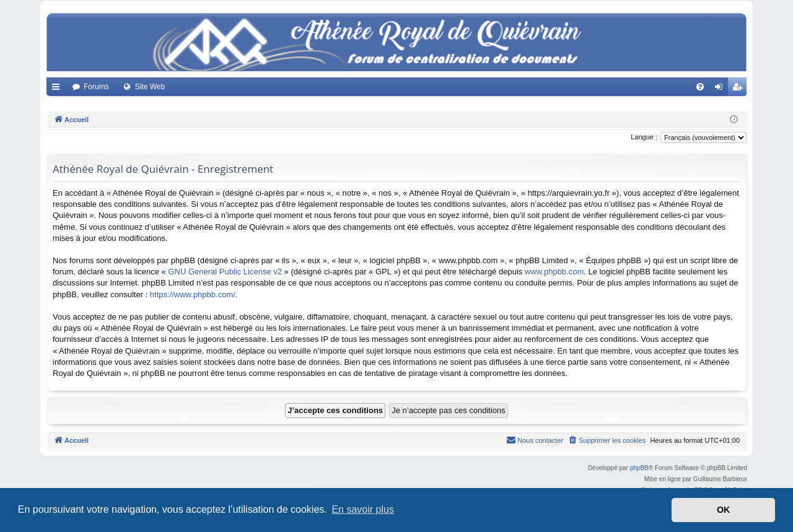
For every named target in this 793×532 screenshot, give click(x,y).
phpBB (639, 468)
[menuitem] (700, 87)
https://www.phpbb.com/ (193, 294)
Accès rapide (58, 89)
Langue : (644, 137)
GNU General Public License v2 (225, 272)
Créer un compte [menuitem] (740, 89)
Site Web (150, 87)
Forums (96, 87)
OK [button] (724, 510)
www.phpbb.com (554, 272)
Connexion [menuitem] (721, 89)
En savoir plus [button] (363, 509)
